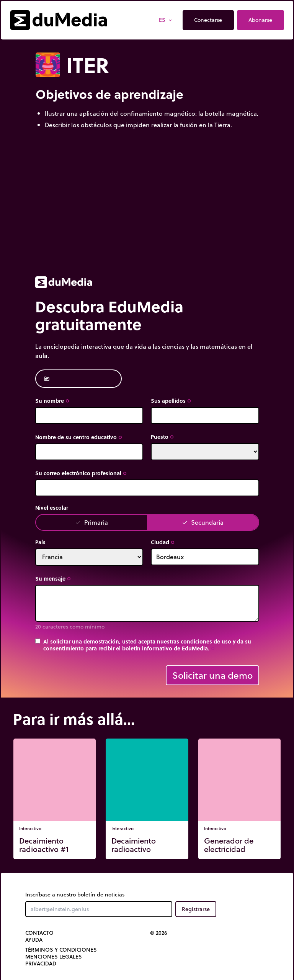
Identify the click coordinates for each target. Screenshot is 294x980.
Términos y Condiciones (61, 950)
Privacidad (41, 964)
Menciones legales (54, 957)
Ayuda (34, 940)
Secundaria (203, 522)
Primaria (91, 522)
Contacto (39, 933)
